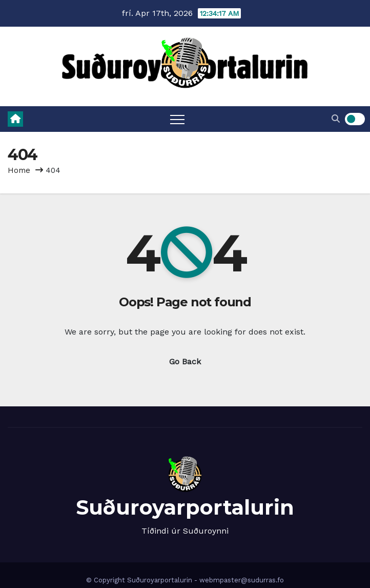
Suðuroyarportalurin (185, 507)
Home (19, 170)
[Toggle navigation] (177, 119)
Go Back (185, 361)
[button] (336, 119)
